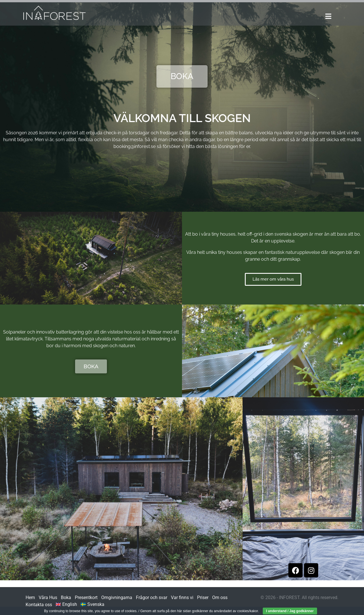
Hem (30, 597)
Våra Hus (48, 597)
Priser (203, 597)
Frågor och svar (152, 597)
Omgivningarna (117, 597)
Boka (66, 597)
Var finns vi (182, 597)
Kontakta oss (39, 605)
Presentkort (86, 597)
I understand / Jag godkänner (290, 611)
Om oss (220, 597)
